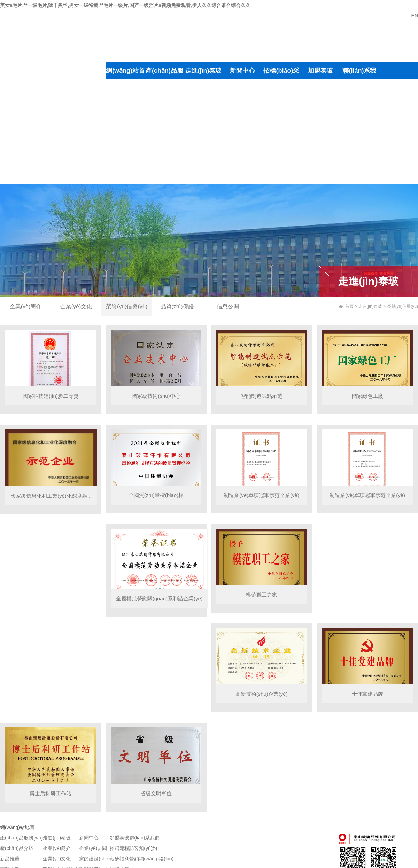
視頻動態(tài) (242, 140)
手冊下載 (164, 158)
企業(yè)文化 (203, 105)
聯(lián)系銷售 (164, 175)
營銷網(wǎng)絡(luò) (359, 132)
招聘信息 (320, 123)
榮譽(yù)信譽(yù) (203, 132)
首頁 (349, 306)
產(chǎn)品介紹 (164, 114)
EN (415, 16)
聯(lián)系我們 (359, 79)
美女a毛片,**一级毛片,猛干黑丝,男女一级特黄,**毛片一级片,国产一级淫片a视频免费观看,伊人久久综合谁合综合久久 (125, 5)
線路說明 (359, 158)
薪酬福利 (320, 105)
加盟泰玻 (320, 71)
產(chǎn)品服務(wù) (164, 79)
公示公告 (242, 158)
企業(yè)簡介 (203, 88)
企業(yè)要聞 (242, 88)
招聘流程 (320, 88)
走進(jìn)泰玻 (203, 71)
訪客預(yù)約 (359, 105)
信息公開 (228, 306)
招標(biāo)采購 (281, 79)
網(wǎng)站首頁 (125, 79)
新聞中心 (242, 71)
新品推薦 (164, 140)
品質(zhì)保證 (203, 158)
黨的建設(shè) (242, 114)
